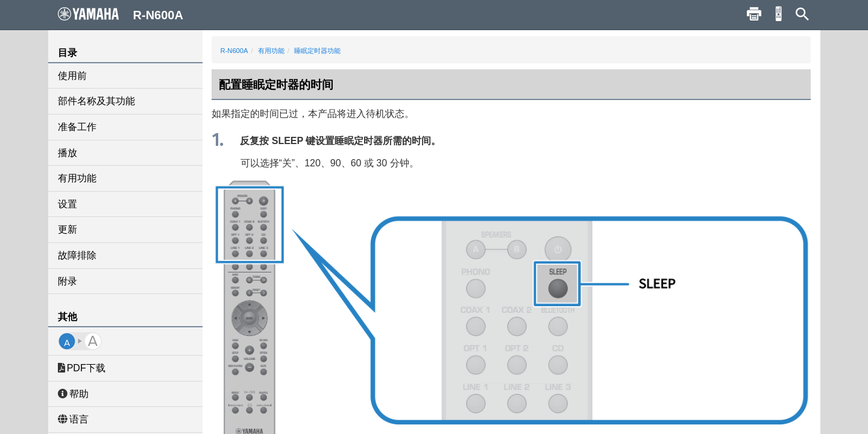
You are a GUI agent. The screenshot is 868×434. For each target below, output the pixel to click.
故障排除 (77, 255)
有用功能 (77, 178)
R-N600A (234, 51)
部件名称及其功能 (96, 101)
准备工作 (77, 127)
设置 (68, 204)
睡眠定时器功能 (317, 51)
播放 (68, 153)
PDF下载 (82, 368)
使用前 (72, 76)
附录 (68, 281)
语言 (73, 419)
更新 (68, 229)
